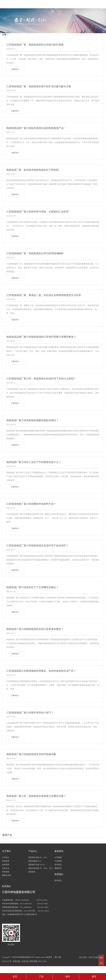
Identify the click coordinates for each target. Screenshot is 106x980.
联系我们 (58, 880)
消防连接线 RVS (35, 861)
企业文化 (6, 868)
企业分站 (25, 961)
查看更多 (32, 872)
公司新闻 (58, 857)
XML (45, 961)
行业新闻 (58, 861)
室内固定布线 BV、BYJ (38, 857)
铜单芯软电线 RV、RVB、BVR (41, 868)
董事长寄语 (7, 875)
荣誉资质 (6, 872)
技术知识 (58, 865)
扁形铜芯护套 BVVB (36, 865)
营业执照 (6, 861)
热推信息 (17, 961)
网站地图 (34, 961)
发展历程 (6, 865)
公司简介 (6, 857)
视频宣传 (58, 868)
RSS (40, 961)
